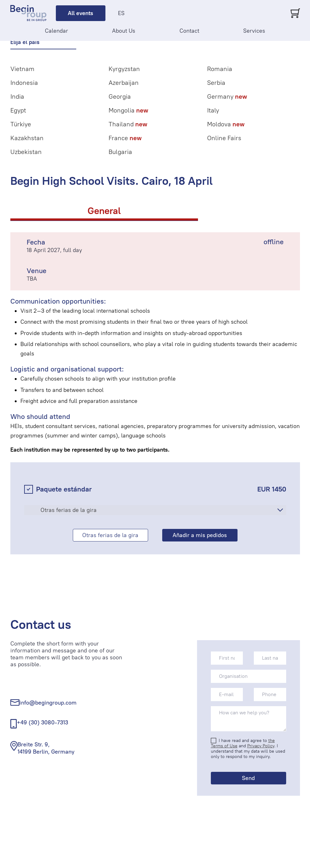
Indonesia (24, 83)
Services (254, 31)
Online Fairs (224, 138)
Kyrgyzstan (124, 69)
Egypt (18, 110)
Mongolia (128, 110)
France (125, 138)
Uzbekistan (26, 152)
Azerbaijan (124, 83)
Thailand (128, 124)
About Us (124, 31)
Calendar (56, 31)
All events (80, 13)
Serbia (216, 83)
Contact (189, 31)
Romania (220, 69)
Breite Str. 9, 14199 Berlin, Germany (46, 748)
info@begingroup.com (48, 703)
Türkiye (21, 124)
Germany (227, 96)
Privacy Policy (261, 746)
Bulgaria (120, 152)
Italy (213, 110)
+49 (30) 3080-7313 (43, 722)
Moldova (226, 124)
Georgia (120, 96)
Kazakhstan (27, 138)
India (17, 96)
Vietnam (22, 69)
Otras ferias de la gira (69, 510)
